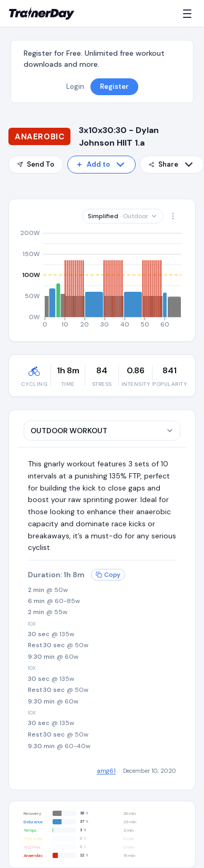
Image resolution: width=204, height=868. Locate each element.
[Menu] (189, 14)
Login (75, 86)
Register (114, 86)
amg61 (106, 771)
